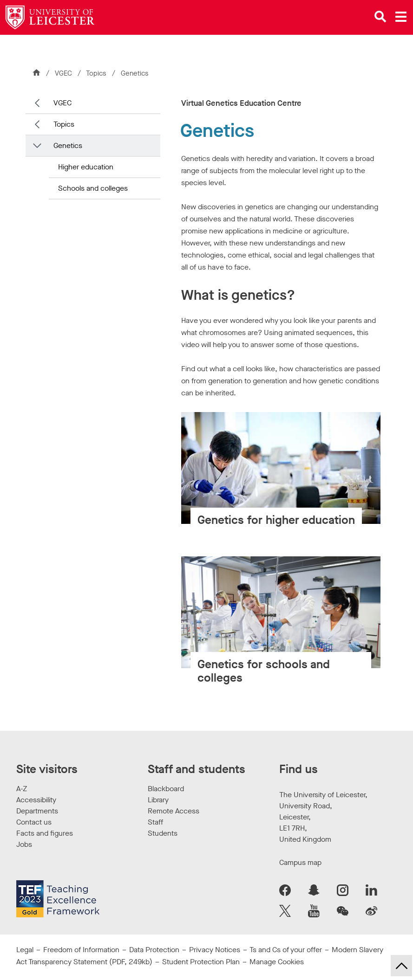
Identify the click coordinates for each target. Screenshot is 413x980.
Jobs (24, 844)
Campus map (300, 862)
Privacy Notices (215, 950)
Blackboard (166, 789)
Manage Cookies (277, 962)
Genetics (68, 145)
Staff (155, 822)
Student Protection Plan (201, 962)
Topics (97, 73)
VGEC (63, 73)
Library (158, 800)
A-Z (22, 789)
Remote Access (174, 811)
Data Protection (154, 950)
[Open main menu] (401, 17)
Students (163, 833)
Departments (37, 811)
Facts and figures (45, 833)
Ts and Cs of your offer (286, 950)
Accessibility (36, 800)
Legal (25, 950)
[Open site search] (380, 17)
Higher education (86, 167)
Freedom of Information (81, 950)
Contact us (34, 822)
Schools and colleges (93, 188)
